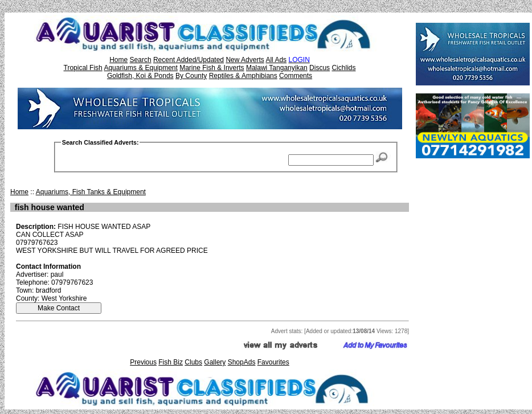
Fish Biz (171, 362)
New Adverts (245, 60)
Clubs (193, 362)
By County (191, 76)
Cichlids (343, 68)
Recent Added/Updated (189, 60)
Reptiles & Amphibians (243, 76)
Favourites (273, 362)
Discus (320, 68)
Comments (296, 76)
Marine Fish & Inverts (212, 68)
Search (141, 60)
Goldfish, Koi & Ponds (140, 76)
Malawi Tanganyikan (277, 68)
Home (118, 60)
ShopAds (242, 362)
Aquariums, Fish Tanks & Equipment (91, 192)
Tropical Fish (83, 68)
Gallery (215, 362)
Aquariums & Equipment (140, 68)
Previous (143, 362)
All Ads (276, 60)
